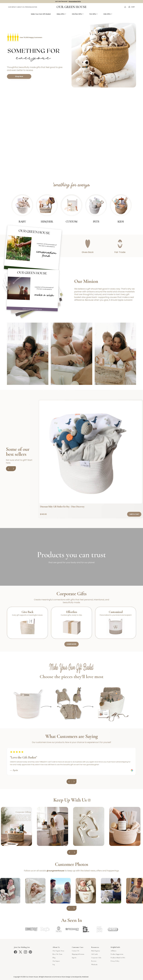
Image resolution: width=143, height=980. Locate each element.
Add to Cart (134, 514)
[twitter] (20, 952)
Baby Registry (96, 951)
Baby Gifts (61, 15)
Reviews (94, 961)
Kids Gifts (108, 15)
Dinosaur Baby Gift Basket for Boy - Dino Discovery (62, 507)
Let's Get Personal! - (68, 2)
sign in (74, 958)
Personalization (31, 8)
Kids (121, 222)
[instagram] (25, 952)
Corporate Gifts (96, 958)
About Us (21, 8)
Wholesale (94, 964)
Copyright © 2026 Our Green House (26, 977)
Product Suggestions (117, 954)
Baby (22, 222)
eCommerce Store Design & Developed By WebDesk (70, 977)
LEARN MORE (71, 644)
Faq (54, 964)
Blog (54, 958)
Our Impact (12, 8)
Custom (71, 222)
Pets (96, 222)
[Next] (13, 469)
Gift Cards (94, 954)
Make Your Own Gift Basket (41, 15)
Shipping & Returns (78, 954)
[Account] (125, 8)
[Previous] (8, 469)
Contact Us (76, 951)
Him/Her (47, 222)
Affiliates (113, 951)
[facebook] (15, 952)
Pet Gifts (94, 15)
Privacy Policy (115, 961)
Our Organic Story (58, 951)
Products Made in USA (118, 958)
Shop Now (19, 76)
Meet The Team (57, 954)
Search (121, 8)
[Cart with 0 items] (133, 8)
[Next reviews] (74, 782)
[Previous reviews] (69, 782)
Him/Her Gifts (78, 15)
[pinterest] (30, 952)
